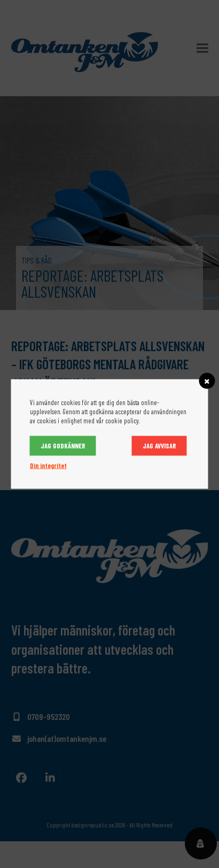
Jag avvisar (159, 446)
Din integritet (48, 466)
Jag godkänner (63, 446)
